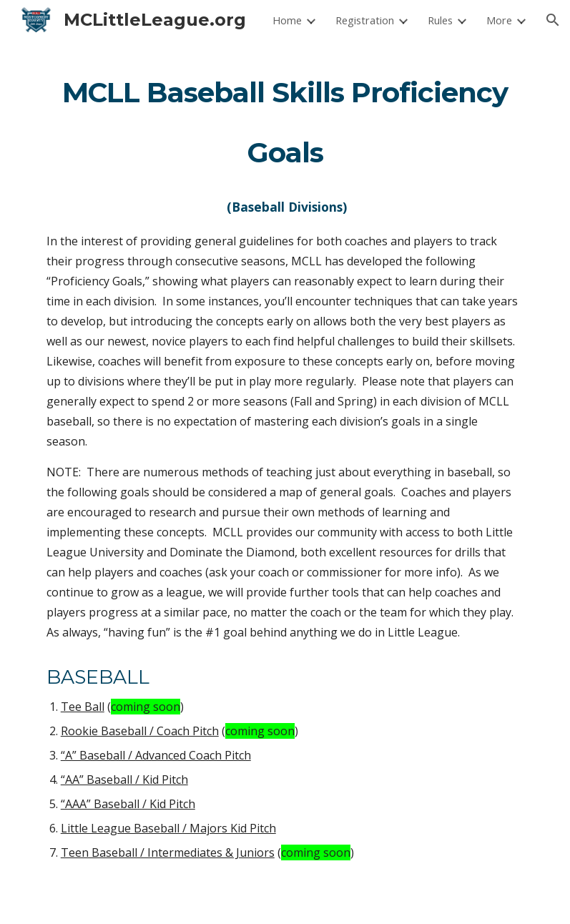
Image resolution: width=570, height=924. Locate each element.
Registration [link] (365, 20)
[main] (285, 482)
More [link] (499, 20)
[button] (553, 20)
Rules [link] (440, 20)
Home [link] (287, 20)
